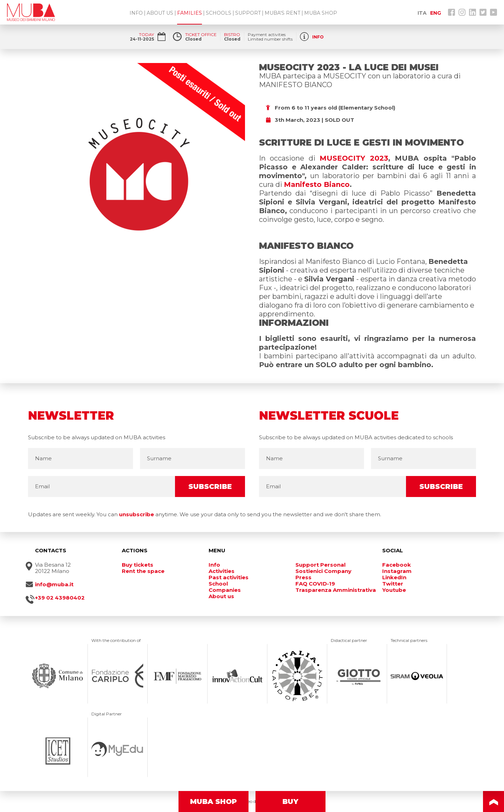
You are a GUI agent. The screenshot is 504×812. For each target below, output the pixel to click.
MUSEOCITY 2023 (354, 158)
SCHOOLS (219, 13)
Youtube (394, 590)
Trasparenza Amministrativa (336, 590)
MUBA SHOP (321, 13)
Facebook (397, 565)
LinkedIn (394, 577)
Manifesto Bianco (317, 184)
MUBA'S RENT (282, 13)
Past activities (229, 577)
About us (221, 596)
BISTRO (232, 34)
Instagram (397, 571)
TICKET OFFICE (201, 34)
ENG (436, 13)
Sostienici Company (323, 571)
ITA (422, 13)
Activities (222, 571)
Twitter (393, 584)
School (218, 584)
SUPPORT (248, 13)
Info (214, 565)
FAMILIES (190, 13)
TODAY (146, 34)
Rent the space (143, 571)
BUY (291, 801)
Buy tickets (138, 565)
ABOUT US (160, 13)
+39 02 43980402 (60, 598)
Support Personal (320, 565)
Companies (225, 590)
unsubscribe (136, 514)
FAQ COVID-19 (315, 584)
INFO (136, 13)
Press (303, 577)
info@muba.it (54, 584)
